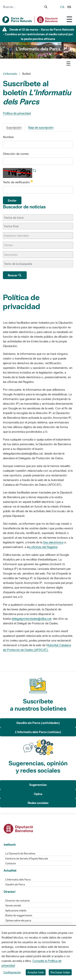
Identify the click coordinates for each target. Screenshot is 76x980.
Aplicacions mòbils (16, 911)
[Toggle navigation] (69, 19)
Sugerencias (38, 785)
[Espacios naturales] (18, 236)
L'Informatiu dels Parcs (18, 880)
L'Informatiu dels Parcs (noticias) (38, 732)
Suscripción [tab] (14, 127)
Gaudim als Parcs (15, 884)
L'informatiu (10, 74)
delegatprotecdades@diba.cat (31, 619)
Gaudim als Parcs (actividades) (38, 723)
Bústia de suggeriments (19, 915)
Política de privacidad (17, 113)
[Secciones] (13, 255)
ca (62, 7)
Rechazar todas (60, 972)
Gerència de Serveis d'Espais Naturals (27, 859)
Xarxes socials (13, 906)
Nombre (8, 137)
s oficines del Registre (43, 547)
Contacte (11, 863)
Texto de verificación (18, 182)
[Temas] (10, 245)
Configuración (12, 972)
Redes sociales (38, 803)
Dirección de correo (16, 154)
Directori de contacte (17, 901)
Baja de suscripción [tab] (41, 127)
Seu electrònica (53, 542)
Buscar (15, 275)
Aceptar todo (36, 972)
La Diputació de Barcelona (20, 854)
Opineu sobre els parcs (18, 921)
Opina (38, 794)
